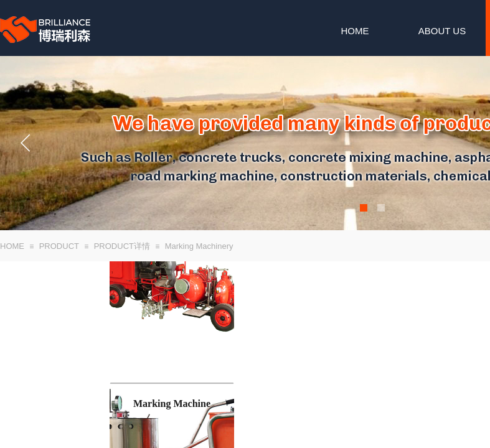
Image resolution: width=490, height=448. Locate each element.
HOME (355, 31)
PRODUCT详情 (122, 246)
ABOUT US (442, 31)
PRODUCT (59, 246)
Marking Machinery (199, 246)
